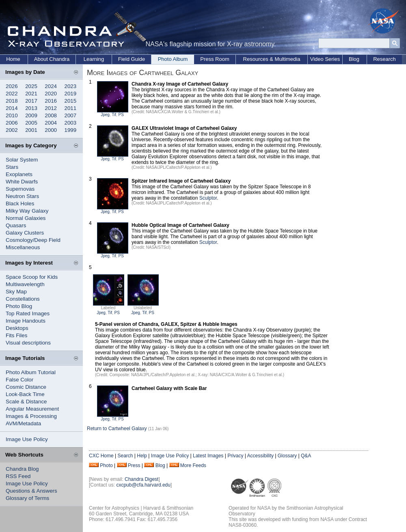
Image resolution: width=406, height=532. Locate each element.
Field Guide (132, 59)
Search (125, 456)
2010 (12, 115)
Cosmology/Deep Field (33, 240)
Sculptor (208, 198)
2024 (51, 86)
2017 (31, 101)
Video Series (325, 59)
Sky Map (16, 292)
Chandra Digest (141, 479)
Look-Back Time (25, 394)
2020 (51, 94)
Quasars (16, 225)
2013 (31, 108)
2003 (71, 123)
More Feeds (193, 465)
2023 (71, 86)
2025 (31, 86)
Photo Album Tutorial (31, 372)
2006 (12, 123)
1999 (71, 130)
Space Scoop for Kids (32, 277)
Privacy (235, 456)
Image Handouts (26, 321)
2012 (51, 108)
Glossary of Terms (27, 498)
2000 (51, 130)
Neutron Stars (22, 196)
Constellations (23, 299)
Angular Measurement (32, 409)
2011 (71, 108)
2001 (31, 130)
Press (134, 465)
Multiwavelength (25, 284)
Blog (354, 59)
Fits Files (16, 335)
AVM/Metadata (23, 423)
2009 (31, 115)
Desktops (17, 328)
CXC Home (101, 456)
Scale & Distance (26, 402)
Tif (114, 115)
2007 (71, 115)
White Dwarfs (22, 182)
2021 (31, 94)
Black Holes (20, 204)
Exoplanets (19, 174)
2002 (12, 130)
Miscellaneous (23, 247)
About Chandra (52, 59)
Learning (94, 59)
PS (121, 115)
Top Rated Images (28, 313)
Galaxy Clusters (25, 233)
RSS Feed (18, 476)
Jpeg (105, 115)
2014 (12, 108)
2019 (71, 94)
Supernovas (20, 189)
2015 (71, 101)
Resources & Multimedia (272, 59)
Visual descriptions (28, 343)
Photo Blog (19, 306)
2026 (12, 86)
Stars (12, 167)
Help (142, 456)
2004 (51, 123)
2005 (31, 123)
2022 (12, 94)
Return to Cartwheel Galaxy (117, 429)
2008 (51, 115)
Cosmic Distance (26, 387)
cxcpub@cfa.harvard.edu (143, 485)
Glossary (287, 456)
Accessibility (260, 456)
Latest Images (208, 456)
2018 (12, 101)
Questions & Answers (31, 491)
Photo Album (173, 59)
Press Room (215, 59)
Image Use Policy (27, 439)
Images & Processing (31, 416)
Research (384, 59)
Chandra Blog (22, 469)
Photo (106, 465)
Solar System (22, 160)
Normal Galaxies (26, 218)
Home (13, 59)
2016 (51, 101)
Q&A (306, 456)
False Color (19, 380)
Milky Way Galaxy (27, 211)
